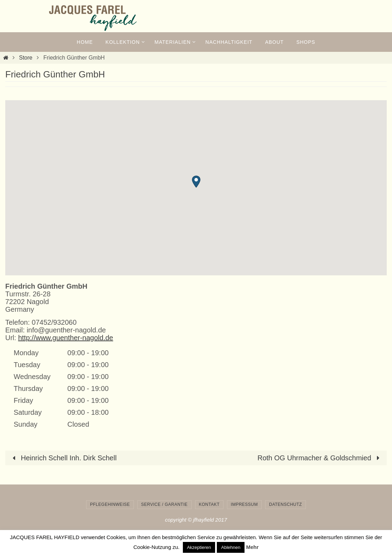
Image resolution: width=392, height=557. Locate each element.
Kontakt (209, 504)
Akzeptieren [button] (199, 547)
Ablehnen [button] (231, 547)
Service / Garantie (164, 504)
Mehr (252, 547)
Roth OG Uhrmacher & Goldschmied (320, 458)
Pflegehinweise (110, 504)
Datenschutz (286, 504)
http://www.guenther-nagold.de (66, 338)
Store (26, 58)
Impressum (244, 504)
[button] (196, 182)
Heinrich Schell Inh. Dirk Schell (63, 458)
